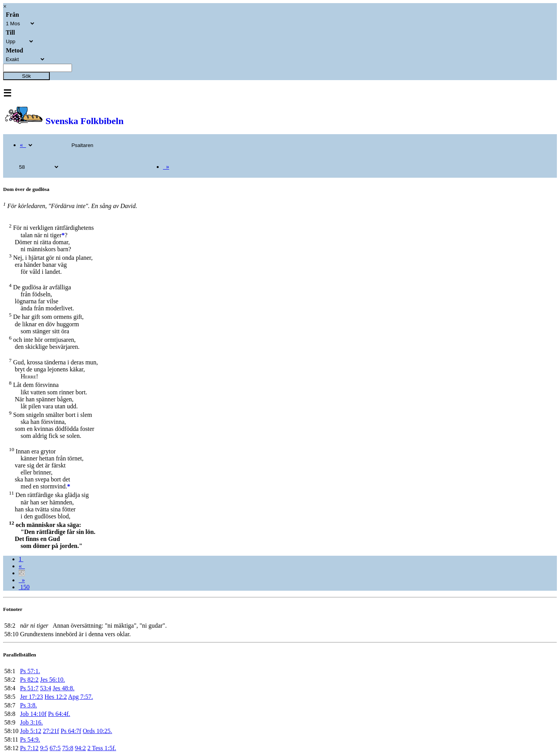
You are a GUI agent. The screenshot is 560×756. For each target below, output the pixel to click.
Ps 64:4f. (59, 714)
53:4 (45, 688)
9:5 (44, 748)
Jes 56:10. (52, 680)
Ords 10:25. (98, 731)
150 (24, 587)
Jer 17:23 (31, 697)
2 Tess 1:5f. (102, 748)
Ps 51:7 (29, 688)
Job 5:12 (31, 731)
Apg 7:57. (80, 697)
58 (22, 573)
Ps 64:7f (71, 731)
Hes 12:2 (56, 697)
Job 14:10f (33, 714)
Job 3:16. (31, 722)
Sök (27, 76)
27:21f (51, 731)
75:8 (68, 748)
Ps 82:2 (29, 680)
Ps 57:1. (30, 671)
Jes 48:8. (63, 688)
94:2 (80, 748)
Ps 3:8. (28, 705)
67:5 (55, 748)
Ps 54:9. (30, 739)
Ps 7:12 (29, 748)
